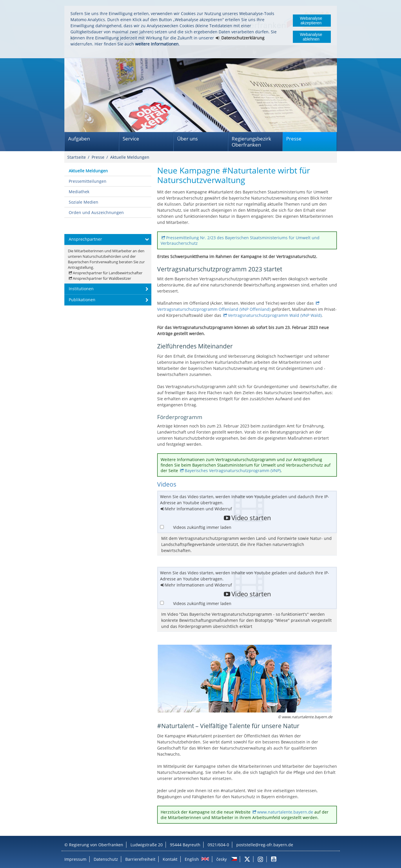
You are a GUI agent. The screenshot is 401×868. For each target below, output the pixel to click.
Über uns (187, 139)
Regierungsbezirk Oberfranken (251, 142)
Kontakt (170, 859)
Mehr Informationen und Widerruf (198, 509)
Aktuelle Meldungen (130, 157)
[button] (108, 240)
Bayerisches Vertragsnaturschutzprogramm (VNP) (233, 470)
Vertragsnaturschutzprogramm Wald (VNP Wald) (275, 315)
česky (222, 859)
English (192, 859)
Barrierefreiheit (140, 859)
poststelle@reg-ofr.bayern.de (265, 845)
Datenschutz (106, 859)
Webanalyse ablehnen (311, 37)
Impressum (75, 859)
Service (131, 139)
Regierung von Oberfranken (96, 845)
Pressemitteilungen (88, 181)
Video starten (251, 518)
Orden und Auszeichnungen (96, 212)
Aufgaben (79, 139)
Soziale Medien (84, 202)
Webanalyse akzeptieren (311, 21)
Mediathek (79, 192)
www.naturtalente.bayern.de (285, 812)
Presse (294, 139)
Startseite (77, 157)
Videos (167, 484)
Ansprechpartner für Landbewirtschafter (108, 273)
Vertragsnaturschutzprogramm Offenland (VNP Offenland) (214, 309)
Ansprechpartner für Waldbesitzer (102, 278)
